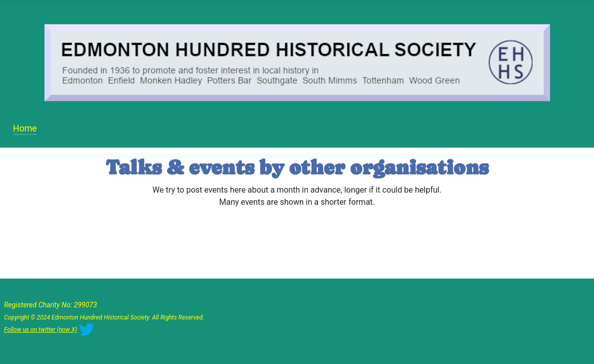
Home (25, 128)
